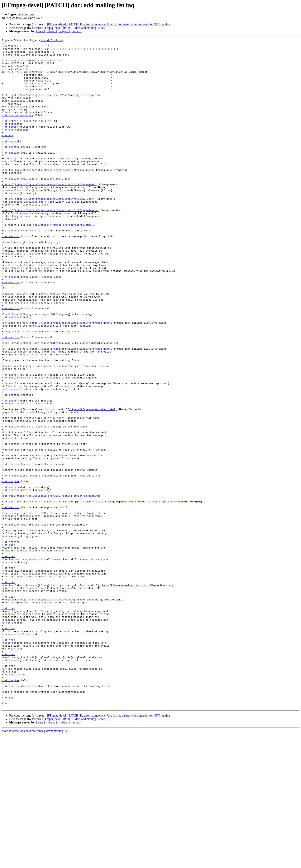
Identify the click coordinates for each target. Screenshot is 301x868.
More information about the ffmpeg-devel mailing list (35, 865)
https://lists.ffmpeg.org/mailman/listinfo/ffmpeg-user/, (56, 214)
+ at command (11, 224)
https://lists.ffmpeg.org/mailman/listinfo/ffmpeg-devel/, (57, 245)
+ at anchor (10, 442)
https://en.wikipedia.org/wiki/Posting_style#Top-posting (58, 587)
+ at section (11, 176)
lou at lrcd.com (26, 14)
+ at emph (8, 373)
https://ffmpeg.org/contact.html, (93, 484)
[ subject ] (64, 31)
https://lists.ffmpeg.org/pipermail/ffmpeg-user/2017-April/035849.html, (136, 594)
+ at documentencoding (17, 131)
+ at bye (7, 830)
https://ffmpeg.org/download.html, (124, 695)
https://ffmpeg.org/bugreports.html (66, 262)
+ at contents (11, 162)
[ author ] (77, 31)
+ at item (8, 646)
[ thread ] (51, 31)
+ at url (7, 214)
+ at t (6, 563)
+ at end (7, 148)
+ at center (10, 145)
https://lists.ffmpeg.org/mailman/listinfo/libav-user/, (55, 231)
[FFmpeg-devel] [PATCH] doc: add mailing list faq (74, 28)
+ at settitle (11, 138)
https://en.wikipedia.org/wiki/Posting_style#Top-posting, (62, 712)
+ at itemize (11, 643)
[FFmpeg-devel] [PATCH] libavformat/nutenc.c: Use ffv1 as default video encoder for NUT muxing (108, 24)
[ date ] (41, 31)
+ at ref (7, 318)
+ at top (7, 155)
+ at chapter (11, 169)
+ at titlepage (12, 141)
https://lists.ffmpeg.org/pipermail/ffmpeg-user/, (58, 196)
